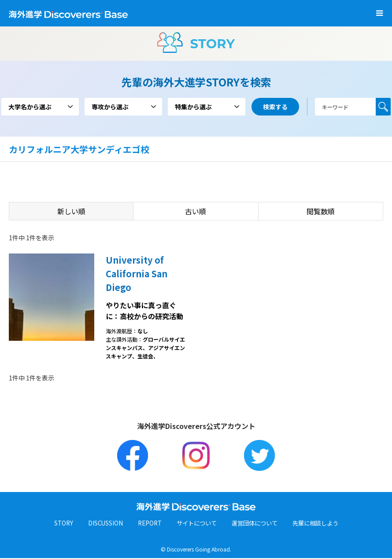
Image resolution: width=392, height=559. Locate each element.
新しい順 (71, 211)
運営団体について (256, 524)
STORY (57, 524)
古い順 (196, 211)
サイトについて (195, 524)
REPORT (145, 524)
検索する (383, 107)
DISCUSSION (100, 524)
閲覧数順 (321, 211)
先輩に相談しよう (320, 524)
